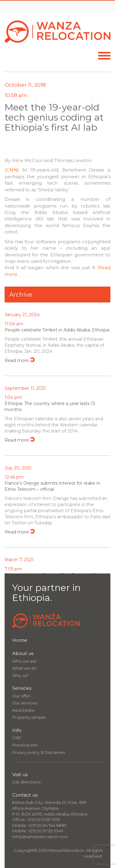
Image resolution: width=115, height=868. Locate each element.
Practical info (25, 745)
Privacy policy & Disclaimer (39, 752)
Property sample (29, 717)
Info (17, 730)
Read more (17, 360)
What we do (24, 668)
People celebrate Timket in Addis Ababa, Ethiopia (57, 330)
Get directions (26, 782)
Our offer (21, 696)
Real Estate (23, 710)
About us (23, 653)
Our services (25, 703)
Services (22, 688)
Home (20, 640)
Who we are (24, 661)
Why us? (20, 675)
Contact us (25, 795)
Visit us (20, 774)
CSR (17, 738)
